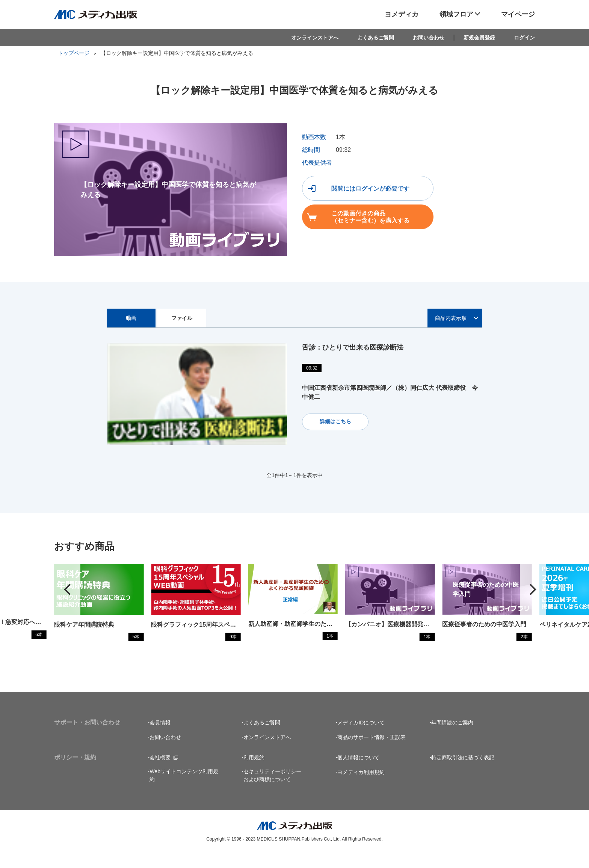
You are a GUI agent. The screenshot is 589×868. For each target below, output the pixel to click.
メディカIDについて (361, 737)
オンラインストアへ (315, 38)
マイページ (518, 14)
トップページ (74, 53)
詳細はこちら (333, 421)
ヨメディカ (402, 14)
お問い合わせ (429, 38)
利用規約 (254, 772)
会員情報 (160, 737)
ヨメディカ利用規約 (361, 787)
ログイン (524, 38)
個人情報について (358, 772)
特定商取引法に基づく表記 (463, 772)
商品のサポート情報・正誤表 (372, 752)
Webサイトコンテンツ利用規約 (184, 790)
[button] (533, 597)
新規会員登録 (479, 38)
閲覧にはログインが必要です (361, 189)
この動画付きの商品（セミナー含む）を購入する (481, 189)
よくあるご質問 (376, 38)
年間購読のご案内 (452, 737)
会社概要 (160, 772)
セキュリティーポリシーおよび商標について (272, 790)
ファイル (182, 318)
